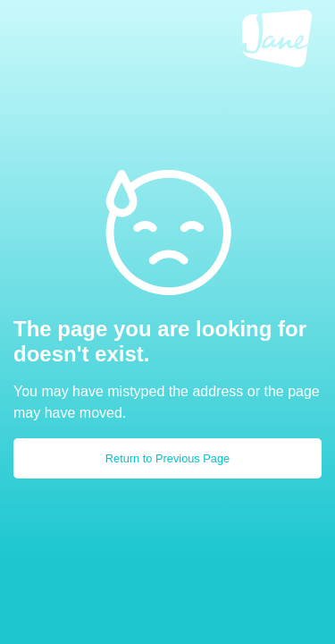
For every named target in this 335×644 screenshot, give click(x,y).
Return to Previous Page (167, 458)
